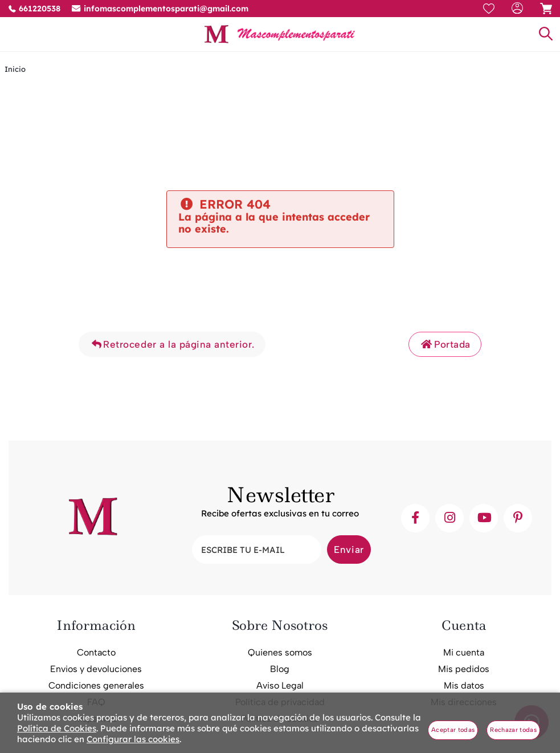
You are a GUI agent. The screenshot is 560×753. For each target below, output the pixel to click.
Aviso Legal (280, 685)
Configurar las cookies (133, 739)
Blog (280, 669)
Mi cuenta (464, 652)
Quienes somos (280, 652)
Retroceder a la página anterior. (172, 344)
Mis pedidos (464, 669)
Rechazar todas (513, 730)
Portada (445, 344)
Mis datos (464, 685)
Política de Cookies (57, 728)
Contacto (96, 652)
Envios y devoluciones (96, 669)
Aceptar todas (453, 730)
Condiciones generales (96, 685)
